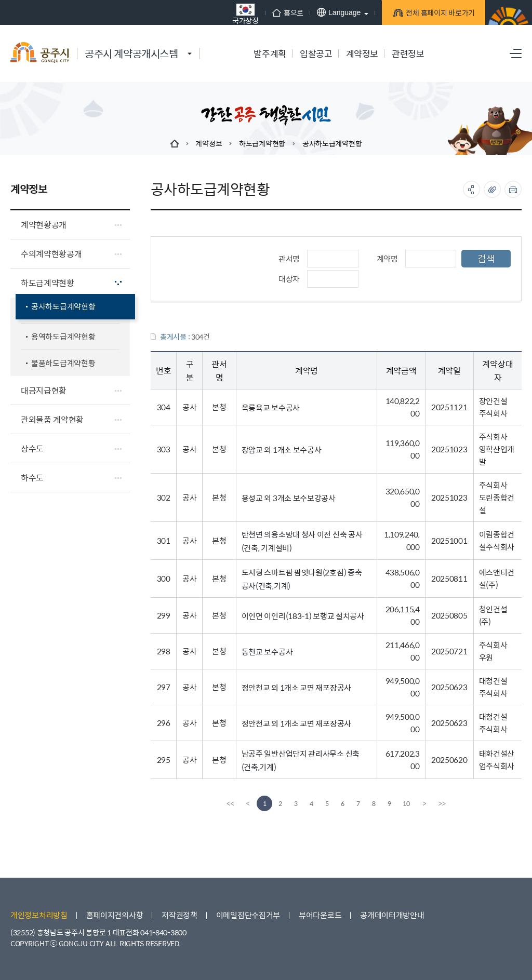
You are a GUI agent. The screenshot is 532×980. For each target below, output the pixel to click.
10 (406, 803)
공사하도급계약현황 (332, 143)
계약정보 (209, 143)
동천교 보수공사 (267, 652)
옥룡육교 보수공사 (271, 407)
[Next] (424, 803)
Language (339, 12)
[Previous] (248, 803)
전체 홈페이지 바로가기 (439, 14)
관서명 (289, 258)
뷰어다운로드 (320, 915)
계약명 (387, 258)
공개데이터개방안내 (392, 915)
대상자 (289, 279)
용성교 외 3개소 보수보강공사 (289, 498)
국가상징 (245, 14)
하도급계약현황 (262, 143)
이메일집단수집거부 (248, 915)
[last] (442, 803)
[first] (230, 803)
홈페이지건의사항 (115, 915)
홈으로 (288, 12)
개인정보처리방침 (39, 915)
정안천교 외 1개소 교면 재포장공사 (296, 687)
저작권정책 (179, 915)
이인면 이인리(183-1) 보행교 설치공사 (303, 616)
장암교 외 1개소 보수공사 (282, 449)
